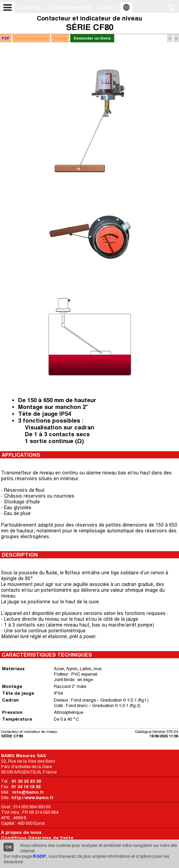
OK (9, 847)
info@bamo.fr (28, 792)
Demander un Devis (92, 38)
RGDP (39, 856)
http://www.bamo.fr (33, 798)
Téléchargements (70, 8)
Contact (107, 8)
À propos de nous (21, 832)
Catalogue (31, 8)
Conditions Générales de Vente (37, 838)
